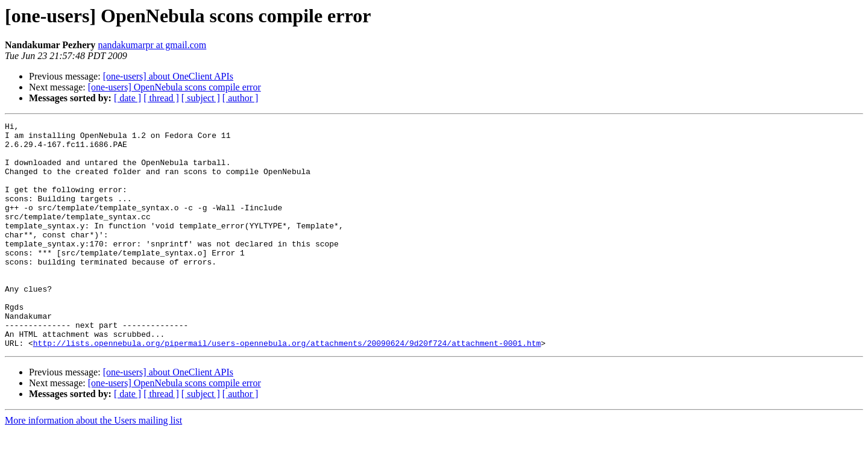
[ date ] (127, 98)
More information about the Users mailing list (93, 465)
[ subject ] (201, 98)
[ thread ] (161, 98)
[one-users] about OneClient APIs (168, 76)
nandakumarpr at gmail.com (152, 45)
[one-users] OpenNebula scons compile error (175, 87)
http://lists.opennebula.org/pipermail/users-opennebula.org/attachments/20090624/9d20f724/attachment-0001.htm (287, 388)
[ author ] (241, 98)
